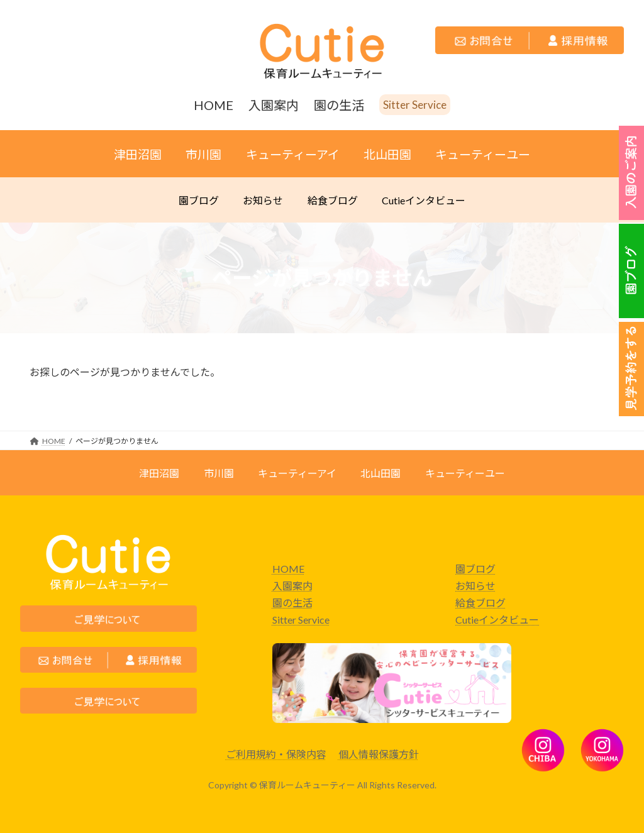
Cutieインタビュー (497, 620)
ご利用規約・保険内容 (276, 754)
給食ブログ (480, 603)
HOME (288, 569)
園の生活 (292, 603)
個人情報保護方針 (379, 754)
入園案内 (292, 586)
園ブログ (475, 569)
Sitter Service (301, 620)
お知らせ (475, 586)
